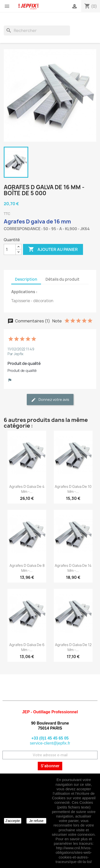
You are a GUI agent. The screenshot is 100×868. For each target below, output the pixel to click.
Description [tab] (26, 279)
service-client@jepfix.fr (50, 743)
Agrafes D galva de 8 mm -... (27, 568)
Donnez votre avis (50, 400)
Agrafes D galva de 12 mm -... (73, 647)
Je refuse (36, 821)
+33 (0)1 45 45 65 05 (50, 738)
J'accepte (13, 821)
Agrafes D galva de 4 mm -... (27, 489)
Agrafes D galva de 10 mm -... (73, 489)
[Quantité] (10, 249)
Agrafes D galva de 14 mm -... (73, 568)
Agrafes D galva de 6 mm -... (27, 647)
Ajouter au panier (53, 249)
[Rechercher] (37, 30)
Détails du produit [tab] (62, 279)
